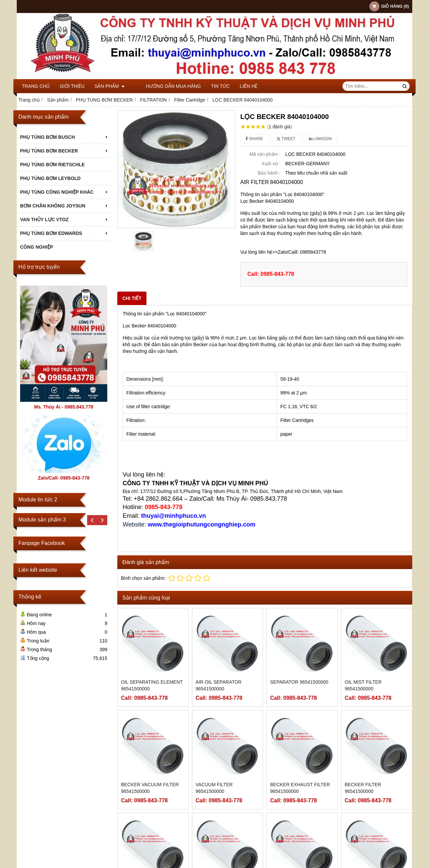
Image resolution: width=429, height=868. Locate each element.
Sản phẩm (110, 86)
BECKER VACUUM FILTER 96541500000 (150, 788)
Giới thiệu (72, 86)
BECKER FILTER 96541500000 (363, 788)
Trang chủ (36, 86)
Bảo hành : (269, 173)
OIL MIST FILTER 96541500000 (363, 685)
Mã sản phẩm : (265, 154)
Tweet (286, 139)
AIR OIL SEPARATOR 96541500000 (219, 685)
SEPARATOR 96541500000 (299, 682)
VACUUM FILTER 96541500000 (214, 788)
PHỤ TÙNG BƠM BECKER (65, 151)
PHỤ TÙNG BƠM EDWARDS (65, 233)
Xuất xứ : (271, 164)
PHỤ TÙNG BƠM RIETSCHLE (52, 165)
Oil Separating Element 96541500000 (152, 685)
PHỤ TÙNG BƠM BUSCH (65, 137)
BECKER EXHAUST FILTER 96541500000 (300, 788)
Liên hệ (238, 86)
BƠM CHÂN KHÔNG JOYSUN (65, 206)
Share (254, 139)
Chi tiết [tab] (132, 298)
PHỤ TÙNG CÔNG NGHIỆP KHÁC (65, 192)
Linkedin (321, 139)
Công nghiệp (37, 247)
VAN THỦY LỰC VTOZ (65, 220)
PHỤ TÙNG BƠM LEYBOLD (50, 178)
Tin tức (209, 86)
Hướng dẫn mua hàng (162, 86)
